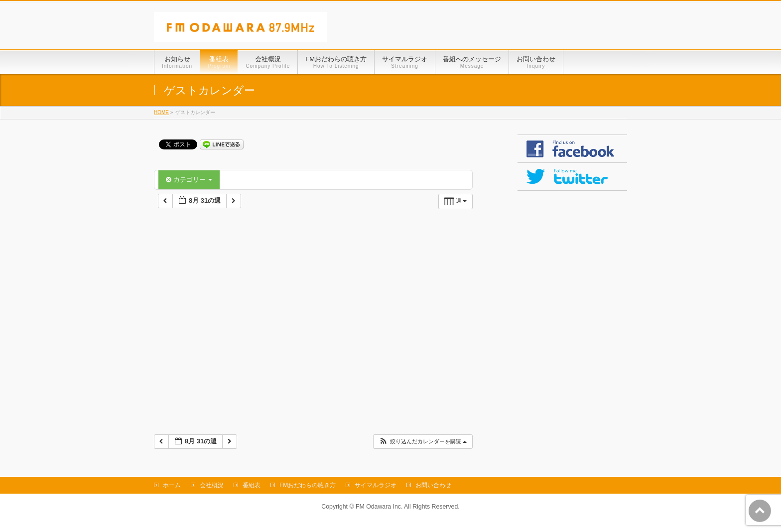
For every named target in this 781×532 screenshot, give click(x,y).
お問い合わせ (433, 485)
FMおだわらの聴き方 (308, 485)
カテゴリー (189, 180)
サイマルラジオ (376, 485)
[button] (423, 442)
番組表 (252, 485)
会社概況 (212, 485)
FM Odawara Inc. (379, 507)
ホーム (172, 485)
